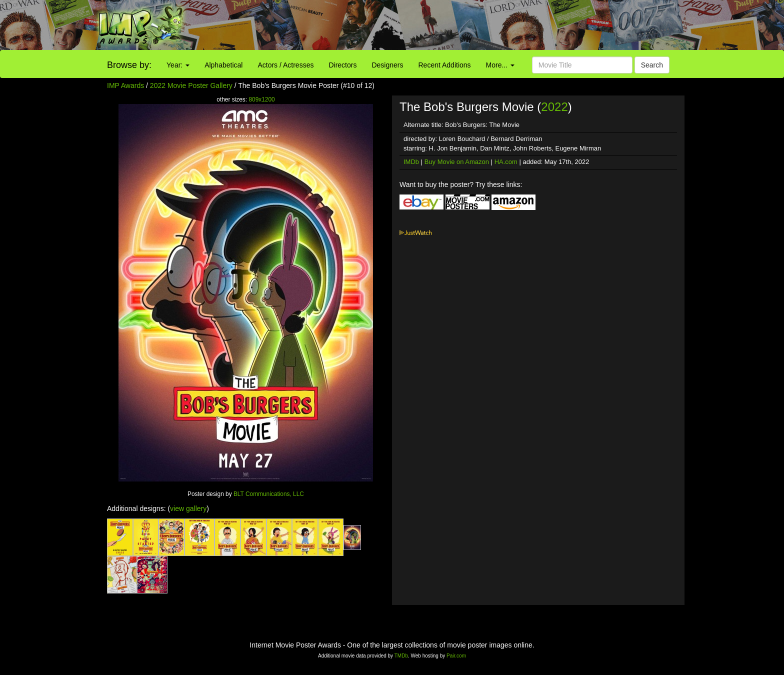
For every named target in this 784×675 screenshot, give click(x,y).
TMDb (401, 656)
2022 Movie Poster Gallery (191, 85)
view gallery (188, 508)
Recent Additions (445, 65)
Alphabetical (223, 65)
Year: (178, 65)
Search (652, 65)
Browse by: (129, 65)
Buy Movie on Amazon (457, 162)
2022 (554, 107)
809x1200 (261, 99)
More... (500, 65)
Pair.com (456, 656)
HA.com (506, 162)
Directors (342, 65)
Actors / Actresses (285, 65)
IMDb (411, 162)
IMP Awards (125, 85)
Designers (387, 65)
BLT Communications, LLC (269, 494)
